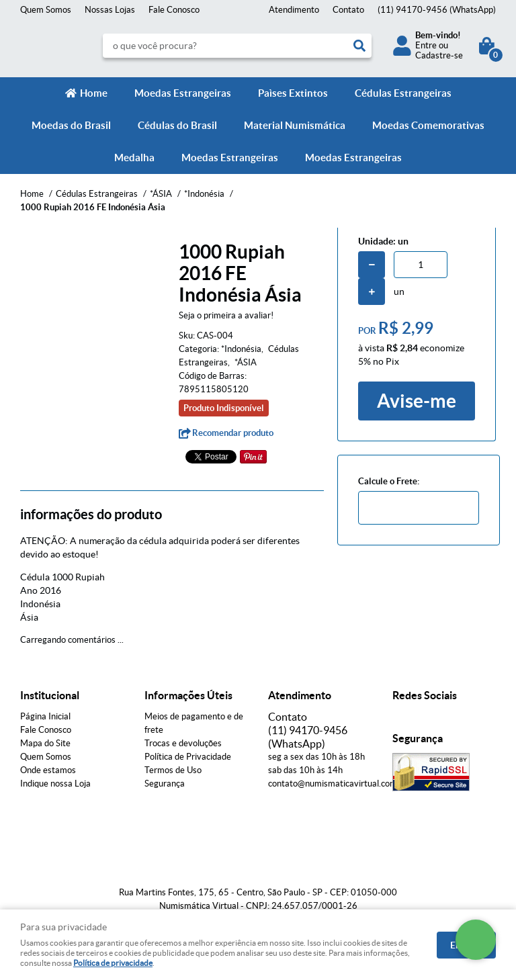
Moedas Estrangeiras (183, 93)
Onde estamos (48, 770)
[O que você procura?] (359, 46)
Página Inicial (45, 716)
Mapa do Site (45, 743)
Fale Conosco (174, 10)
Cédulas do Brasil (177, 125)
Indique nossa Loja (55, 784)
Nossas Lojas (110, 10)
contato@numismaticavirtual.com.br (338, 784)
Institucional (50, 695)
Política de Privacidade (188, 757)
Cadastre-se (439, 55)
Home (94, 93)
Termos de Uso (173, 770)
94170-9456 (437, 10)
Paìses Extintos (293, 93)
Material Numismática (295, 125)
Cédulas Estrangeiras (403, 93)
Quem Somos (46, 10)
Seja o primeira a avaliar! (226, 315)
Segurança (165, 784)
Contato (348, 10)
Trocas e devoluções (183, 743)
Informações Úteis (188, 695)
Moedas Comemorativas (428, 125)
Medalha (134, 158)
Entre (426, 45)
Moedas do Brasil (71, 125)
